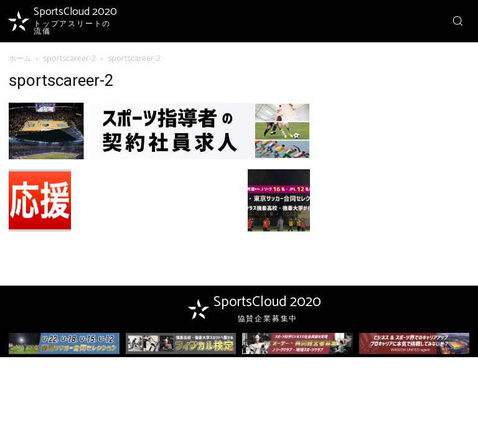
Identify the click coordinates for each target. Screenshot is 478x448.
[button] (457, 21)
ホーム (20, 58)
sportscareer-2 (69, 58)
